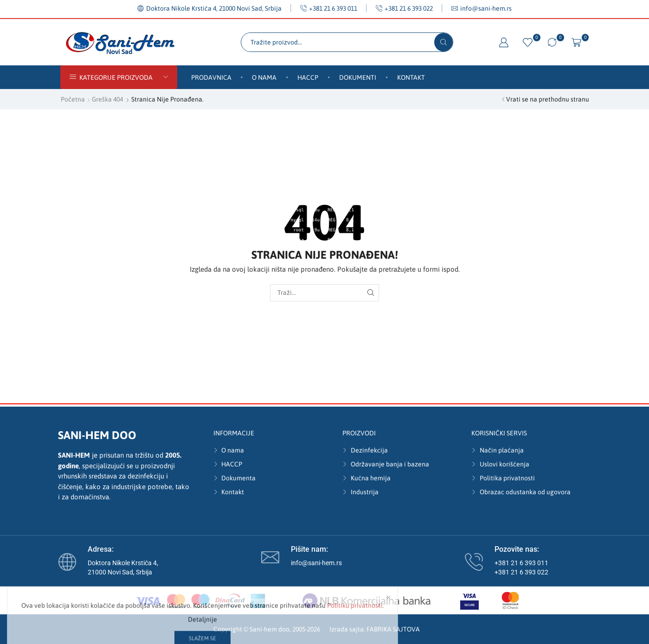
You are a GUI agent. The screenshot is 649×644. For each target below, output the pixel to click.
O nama (264, 77)
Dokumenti (358, 77)
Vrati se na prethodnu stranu (548, 99)
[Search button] (443, 42)
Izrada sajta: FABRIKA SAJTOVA (375, 629)
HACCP (308, 77)
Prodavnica (211, 77)
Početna (73, 99)
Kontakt (411, 77)
